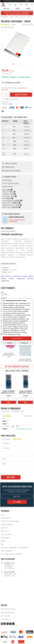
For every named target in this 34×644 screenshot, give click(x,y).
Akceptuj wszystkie (17, 338)
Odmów (10, 343)
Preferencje (24, 343)
